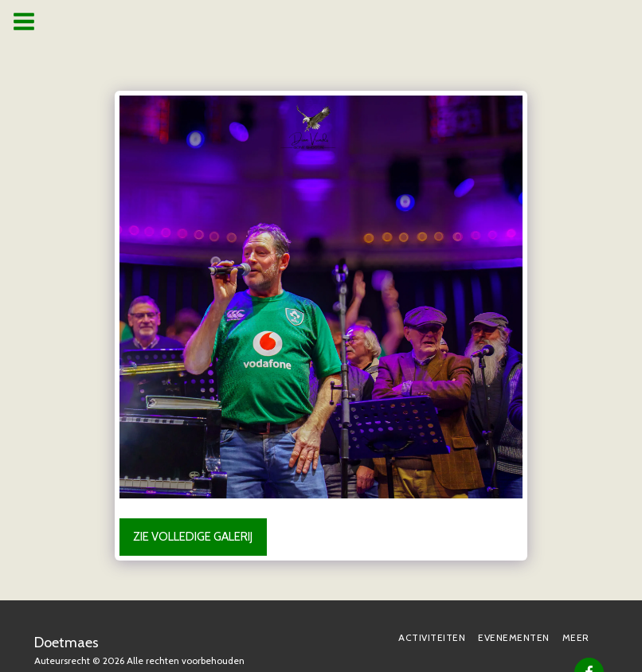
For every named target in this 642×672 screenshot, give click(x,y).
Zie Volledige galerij (193, 537)
